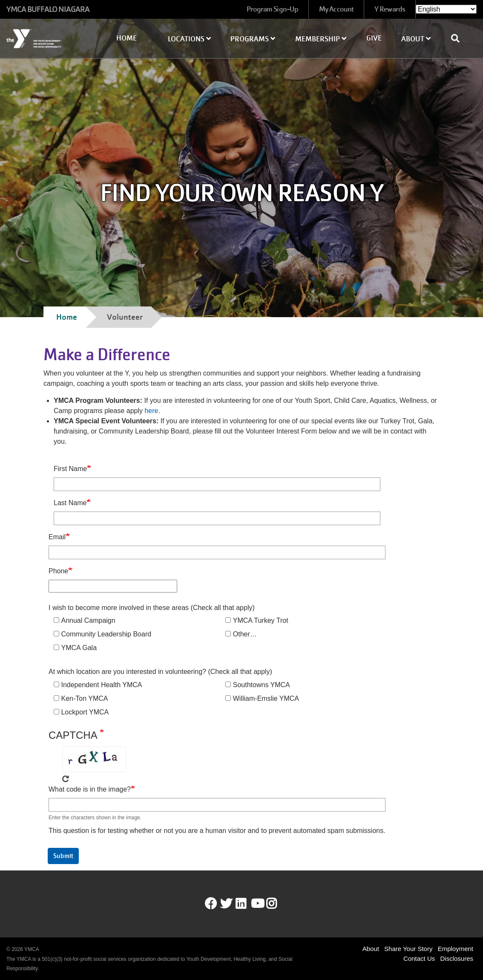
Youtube (257, 904)
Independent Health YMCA (101, 685)
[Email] (217, 552)
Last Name (70, 503)
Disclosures (457, 958)
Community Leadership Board (106, 634)
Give (374, 38)
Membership (321, 39)
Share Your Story (408, 949)
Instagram (277, 904)
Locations (189, 39)
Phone (58, 571)
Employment (456, 949)
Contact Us (419, 958)
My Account (336, 9)
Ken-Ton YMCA (84, 698)
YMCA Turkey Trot (261, 620)
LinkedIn (247, 904)
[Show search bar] (459, 38)
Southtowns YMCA (262, 685)
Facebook (211, 904)
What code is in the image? (90, 789)
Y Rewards (390, 9)
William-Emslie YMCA (266, 698)
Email (57, 537)
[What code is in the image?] (217, 805)
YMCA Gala (79, 648)
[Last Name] (217, 518)
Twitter (226, 904)
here (151, 411)
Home (126, 38)
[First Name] (217, 484)
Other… (245, 634)
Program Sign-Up (273, 9)
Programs (253, 39)
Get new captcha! (66, 779)
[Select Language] (446, 9)
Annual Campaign (88, 620)
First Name (70, 469)
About (416, 39)
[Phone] (113, 586)
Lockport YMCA (85, 712)
